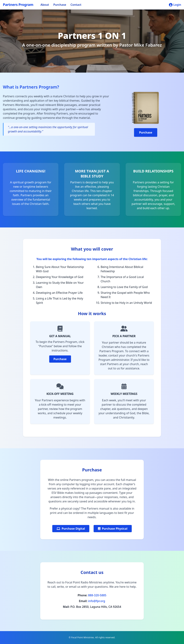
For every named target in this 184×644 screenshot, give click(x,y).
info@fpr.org (97, 601)
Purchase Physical (113, 529)
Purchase (60, 5)
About (45, 5)
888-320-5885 (97, 595)
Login (175, 5)
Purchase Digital (71, 529)
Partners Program (18, 5)
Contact (76, 5)
